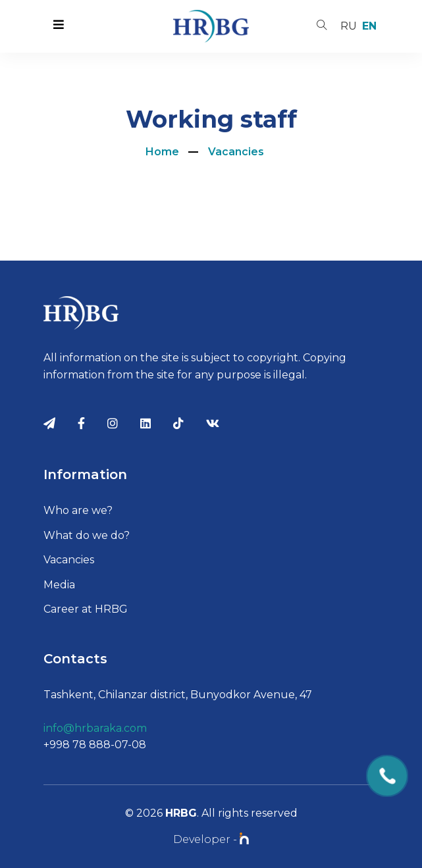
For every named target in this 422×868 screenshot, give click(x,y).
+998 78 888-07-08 (95, 745)
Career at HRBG (86, 609)
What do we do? (87, 535)
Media (59, 585)
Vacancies (236, 152)
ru (349, 26)
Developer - (211, 839)
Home (162, 152)
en (369, 26)
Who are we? (78, 510)
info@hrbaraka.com (95, 728)
